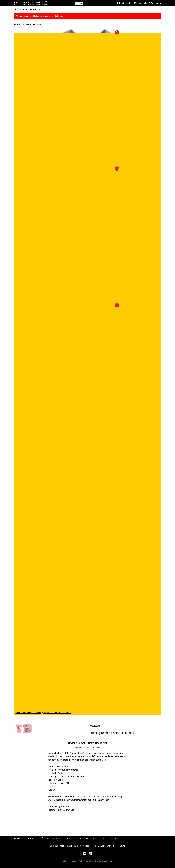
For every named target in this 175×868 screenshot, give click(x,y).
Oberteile (32, 9)
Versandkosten (90, 846)
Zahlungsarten (105, 846)
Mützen (44, 839)
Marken (115, 839)
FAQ (110, 861)
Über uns (54, 846)
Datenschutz (102, 861)
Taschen (91, 839)
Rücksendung (119, 846)
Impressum (73, 861)
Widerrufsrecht (90, 861)
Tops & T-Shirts (45, 9)
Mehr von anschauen (29, 713)
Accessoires (74, 839)
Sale (103, 839)
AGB (81, 861)
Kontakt (78, 846)
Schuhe (58, 839)
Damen (22, 9)
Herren (31, 839)
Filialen (69, 846)
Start (65, 861)
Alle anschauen (57, 713)
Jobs (62, 846)
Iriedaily (78, 747)
